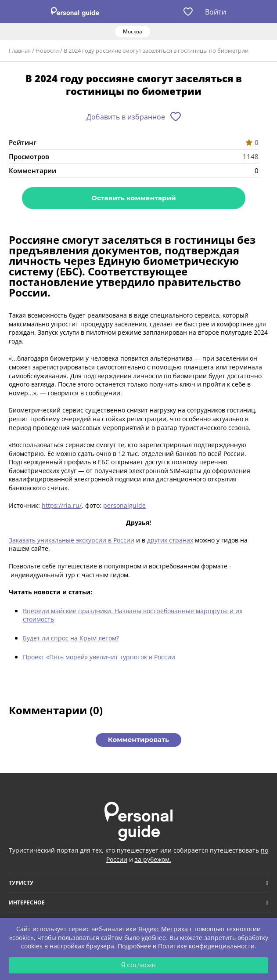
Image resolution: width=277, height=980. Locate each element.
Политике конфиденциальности (206, 946)
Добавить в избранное (126, 117)
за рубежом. (153, 859)
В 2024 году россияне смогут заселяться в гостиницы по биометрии (156, 51)
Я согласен (139, 965)
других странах (170, 540)
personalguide (124, 505)
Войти (216, 12)
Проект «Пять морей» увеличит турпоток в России (99, 657)
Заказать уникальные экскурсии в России (72, 540)
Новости (47, 51)
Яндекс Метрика (163, 929)
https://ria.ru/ (62, 505)
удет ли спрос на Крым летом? (73, 638)
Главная (20, 51)
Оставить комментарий (133, 198)
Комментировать (138, 740)
